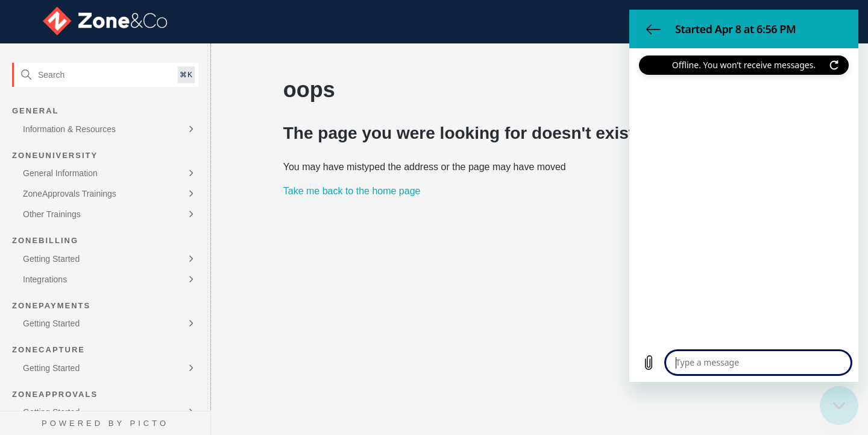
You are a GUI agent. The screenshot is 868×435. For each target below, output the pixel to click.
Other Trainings (52, 214)
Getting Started (51, 259)
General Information (60, 173)
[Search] (105, 75)
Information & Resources (69, 129)
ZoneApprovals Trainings (70, 194)
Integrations (45, 279)
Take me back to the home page (352, 191)
